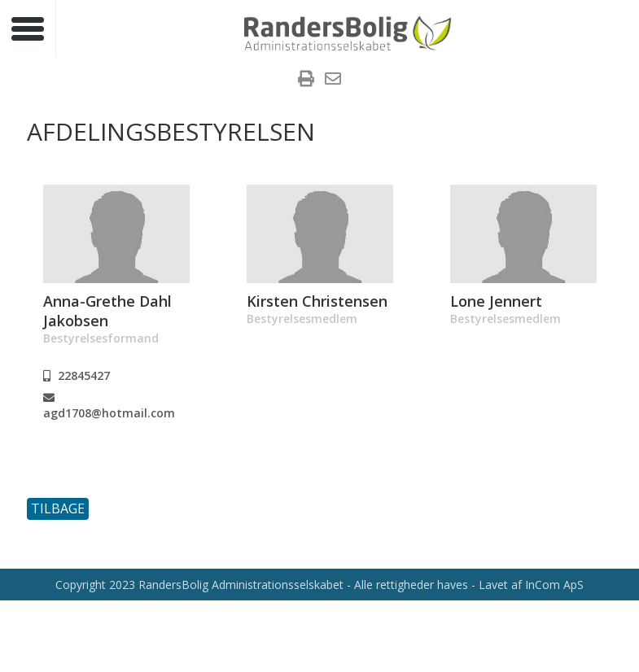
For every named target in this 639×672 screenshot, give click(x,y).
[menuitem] (306, 81)
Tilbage (58, 508)
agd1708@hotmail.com (109, 406)
